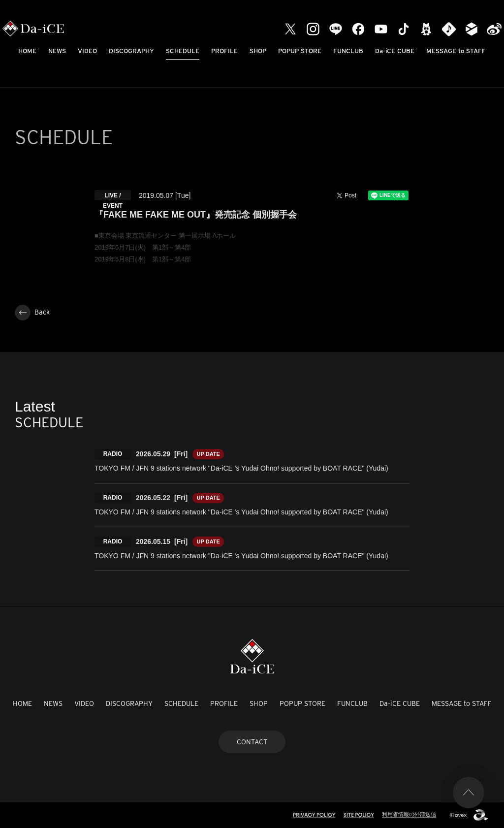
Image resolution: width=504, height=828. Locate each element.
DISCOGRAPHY (131, 51)
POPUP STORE (300, 51)
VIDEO (87, 51)
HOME (27, 51)
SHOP (258, 51)
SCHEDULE (183, 51)
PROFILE (224, 51)
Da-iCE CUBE (395, 51)
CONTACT (252, 742)
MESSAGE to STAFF (456, 51)
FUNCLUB (348, 51)
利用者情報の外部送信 (409, 814)
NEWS (57, 51)
